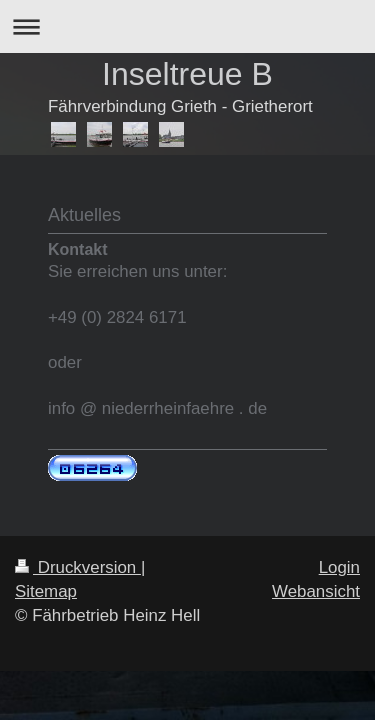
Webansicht (316, 591)
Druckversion (78, 567)
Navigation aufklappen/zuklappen (187, 26)
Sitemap (46, 591)
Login (339, 567)
